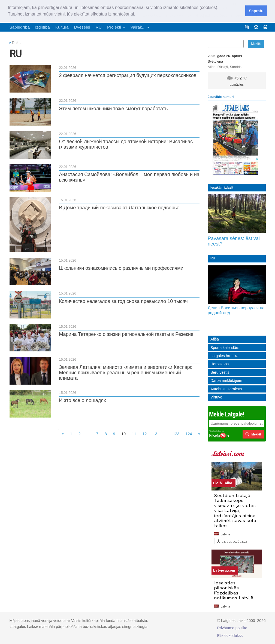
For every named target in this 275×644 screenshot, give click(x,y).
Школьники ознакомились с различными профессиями (121, 268)
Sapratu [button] (256, 11)
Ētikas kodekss (230, 636)
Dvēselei (82, 27)
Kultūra (62, 27)
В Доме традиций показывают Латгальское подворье (119, 208)
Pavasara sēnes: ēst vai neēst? (234, 241)
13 (155, 434)
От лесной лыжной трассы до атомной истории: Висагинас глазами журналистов (126, 144)
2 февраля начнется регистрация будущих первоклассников (128, 75)
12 (145, 434)
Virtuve (216, 397)
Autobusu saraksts (226, 389)
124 (189, 434)
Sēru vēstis (220, 372)
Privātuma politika (232, 628)
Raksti (17, 43)
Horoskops (220, 364)
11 (134, 434)
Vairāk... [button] (140, 27)
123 (176, 434)
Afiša (215, 339)
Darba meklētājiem (226, 381)
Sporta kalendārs (225, 348)
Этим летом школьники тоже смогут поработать (113, 109)
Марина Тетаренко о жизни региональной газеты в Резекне (126, 334)
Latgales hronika (224, 356)
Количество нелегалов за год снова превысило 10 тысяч (123, 301)
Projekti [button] (116, 27)
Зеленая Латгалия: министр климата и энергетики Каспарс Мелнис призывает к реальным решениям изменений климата (126, 373)
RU (99, 27)
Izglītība (43, 27)
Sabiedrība (20, 27)
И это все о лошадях (82, 400)
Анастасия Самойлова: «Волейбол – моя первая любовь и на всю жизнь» (129, 177)
